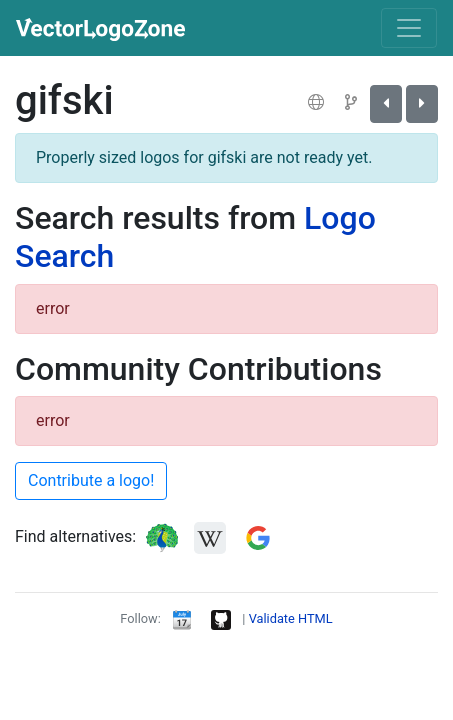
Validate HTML (291, 618)
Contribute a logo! (91, 480)
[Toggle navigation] (409, 28)
